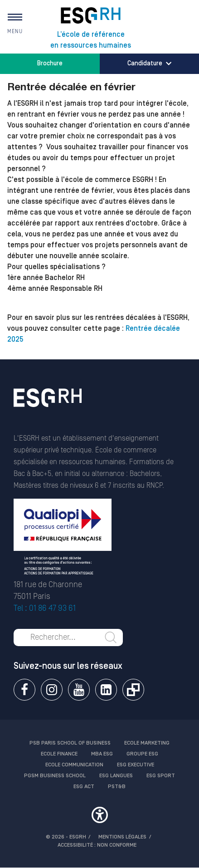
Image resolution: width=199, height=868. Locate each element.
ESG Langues (116, 776)
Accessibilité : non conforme (97, 845)
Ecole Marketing (147, 743)
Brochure (50, 64)
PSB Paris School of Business (70, 743)
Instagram (52, 690)
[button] (99, 816)
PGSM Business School (55, 776)
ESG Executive (136, 765)
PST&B (117, 787)
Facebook (24, 690)
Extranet (133, 690)
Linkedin (106, 690)
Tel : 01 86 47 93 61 (45, 608)
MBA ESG (102, 754)
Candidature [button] (149, 64)
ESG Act (84, 787)
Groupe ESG (142, 754)
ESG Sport (161, 776)
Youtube (79, 690)
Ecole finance (59, 754)
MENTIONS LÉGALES (122, 837)
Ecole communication (74, 765)
